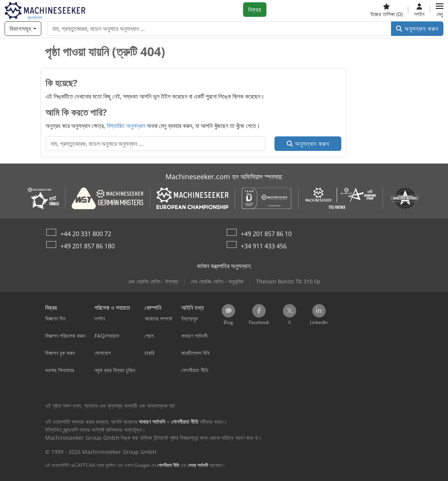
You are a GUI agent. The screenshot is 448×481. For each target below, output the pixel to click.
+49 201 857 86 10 (266, 234)
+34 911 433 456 (264, 246)
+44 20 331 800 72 (86, 234)
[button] (440, 10)
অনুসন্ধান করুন (417, 29)
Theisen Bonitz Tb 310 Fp (288, 281)
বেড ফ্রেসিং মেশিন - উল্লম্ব (153, 281)
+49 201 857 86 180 (88, 246)
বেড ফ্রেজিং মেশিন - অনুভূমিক (217, 281)
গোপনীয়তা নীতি (168, 465)
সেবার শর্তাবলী (198, 465)
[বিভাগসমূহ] (23, 29)
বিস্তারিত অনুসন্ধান (126, 126)
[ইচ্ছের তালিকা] (386, 10)
